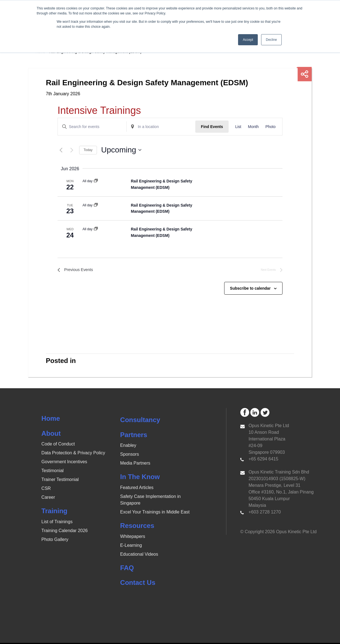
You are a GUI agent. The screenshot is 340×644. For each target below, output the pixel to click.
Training (54, 512)
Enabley (128, 447)
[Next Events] (72, 150)
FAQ (127, 569)
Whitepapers (133, 537)
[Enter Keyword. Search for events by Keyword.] (92, 127)
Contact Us (138, 584)
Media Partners (135, 464)
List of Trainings (57, 523)
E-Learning (131, 546)
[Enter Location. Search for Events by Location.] (161, 127)
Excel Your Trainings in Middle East (155, 513)
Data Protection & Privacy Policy (73, 454)
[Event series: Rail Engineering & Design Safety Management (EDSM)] (96, 181)
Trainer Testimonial (60, 481)
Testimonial (52, 472)
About (51, 434)
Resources (137, 527)
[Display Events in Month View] (253, 127)
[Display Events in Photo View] (270, 127)
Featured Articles (137, 489)
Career (48, 499)
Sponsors (130, 456)
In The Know (140, 478)
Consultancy (140, 421)
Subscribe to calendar (250, 289)
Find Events (212, 127)
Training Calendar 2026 (65, 532)
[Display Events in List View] (238, 127)
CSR (46, 490)
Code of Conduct (58, 445)
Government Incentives (64, 463)
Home (51, 419)
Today (88, 150)
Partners (134, 436)
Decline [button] (271, 40)
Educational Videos (139, 555)
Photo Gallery (55, 541)
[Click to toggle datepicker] (121, 150)
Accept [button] (248, 40)
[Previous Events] (61, 150)
